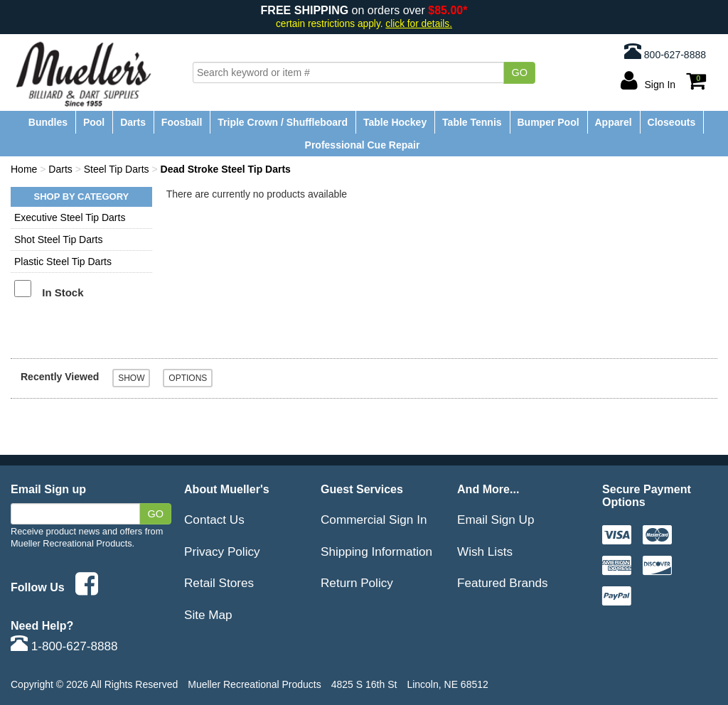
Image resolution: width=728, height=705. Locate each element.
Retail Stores (219, 583)
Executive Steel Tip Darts (70, 217)
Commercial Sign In (374, 520)
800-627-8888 (665, 51)
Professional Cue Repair (363, 145)
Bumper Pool (548, 122)
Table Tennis (472, 122)
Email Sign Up (496, 520)
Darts (133, 122)
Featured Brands (503, 583)
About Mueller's (227, 489)
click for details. (419, 24)
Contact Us (214, 520)
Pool (94, 122)
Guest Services (362, 489)
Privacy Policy (222, 551)
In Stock (63, 292)
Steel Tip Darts (117, 169)
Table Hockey (395, 122)
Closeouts (672, 122)
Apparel (614, 122)
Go (519, 72)
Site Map (208, 615)
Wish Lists (485, 551)
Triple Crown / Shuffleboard (283, 122)
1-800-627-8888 (64, 646)
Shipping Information (376, 551)
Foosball (182, 122)
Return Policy (357, 583)
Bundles (48, 122)
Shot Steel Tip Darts (59, 240)
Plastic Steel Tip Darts (63, 262)
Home (24, 169)
